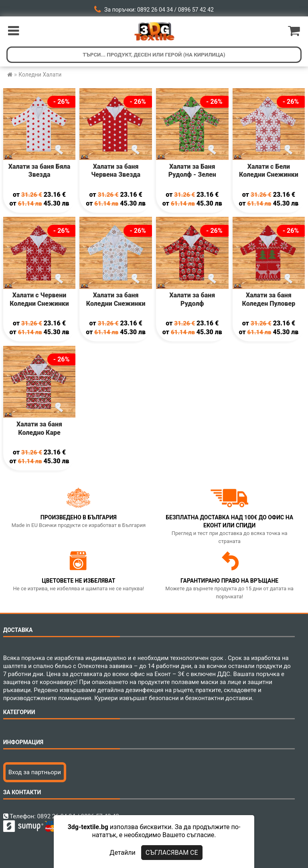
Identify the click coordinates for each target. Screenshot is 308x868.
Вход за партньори (35, 772)
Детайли (122, 853)
